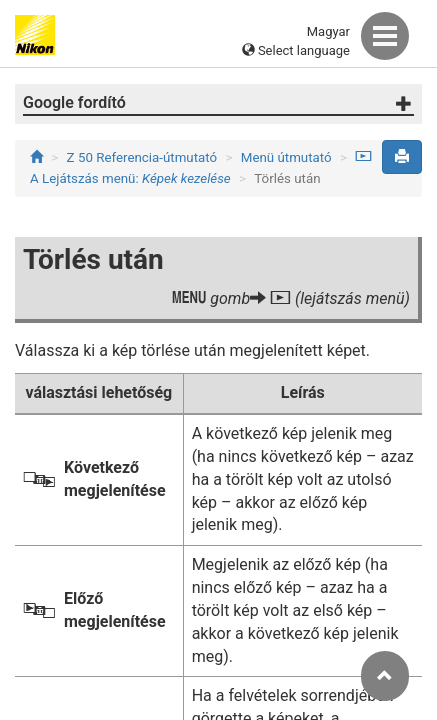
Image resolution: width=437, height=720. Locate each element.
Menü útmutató (286, 157)
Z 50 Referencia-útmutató (142, 157)
